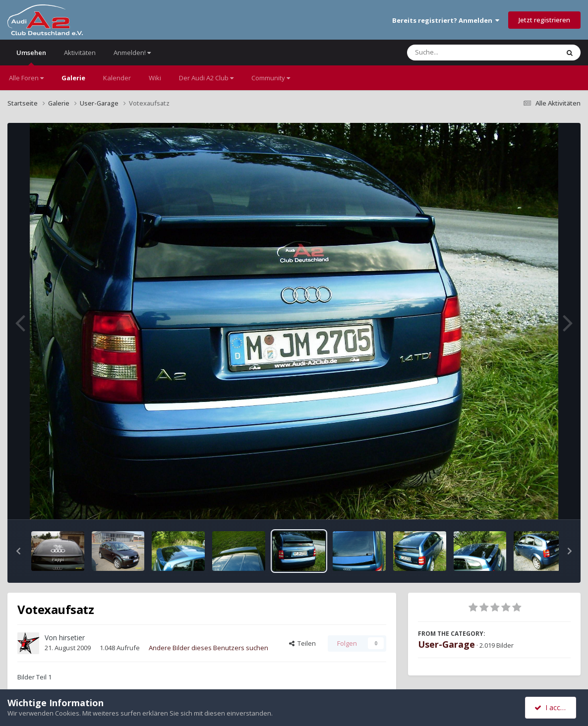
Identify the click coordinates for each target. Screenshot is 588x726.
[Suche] (463, 53)
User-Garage (446, 644)
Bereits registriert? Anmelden (446, 20)
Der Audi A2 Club (206, 78)
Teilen (302, 643)
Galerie (73, 78)
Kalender (117, 78)
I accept (552, 707)
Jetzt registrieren (544, 20)
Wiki (155, 78)
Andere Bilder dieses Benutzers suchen (208, 648)
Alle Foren (26, 78)
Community (271, 78)
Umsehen (31, 57)
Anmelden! (132, 53)
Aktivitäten (80, 53)
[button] (18, 551)
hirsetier (72, 638)
